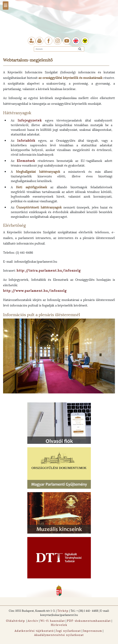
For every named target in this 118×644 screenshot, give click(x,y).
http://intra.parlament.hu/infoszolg (49, 270)
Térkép (63, 610)
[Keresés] (80, 49)
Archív (33, 620)
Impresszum (92, 630)
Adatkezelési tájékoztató (34, 630)
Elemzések (26, 160)
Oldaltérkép (16, 620)
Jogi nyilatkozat (68, 630)
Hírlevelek (59, 625)
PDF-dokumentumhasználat (89, 620)
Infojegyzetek (30, 120)
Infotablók (26, 140)
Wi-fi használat (53, 620)
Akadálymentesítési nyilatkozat (59, 635)
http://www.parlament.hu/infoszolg (35, 290)
